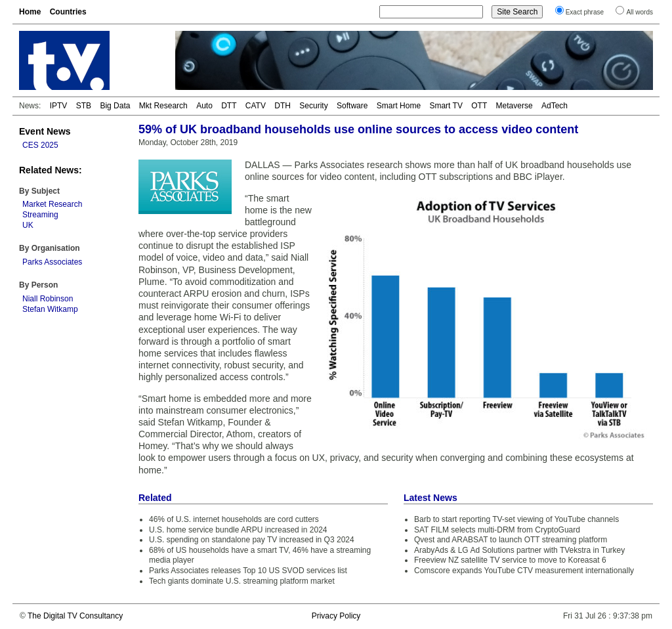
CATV (256, 106)
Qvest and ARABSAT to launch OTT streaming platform (511, 540)
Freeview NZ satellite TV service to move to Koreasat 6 (510, 560)
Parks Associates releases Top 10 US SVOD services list (248, 571)
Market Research (52, 204)
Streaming (40, 215)
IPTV (59, 106)
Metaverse (514, 106)
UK (28, 225)
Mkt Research (163, 106)
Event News (45, 131)
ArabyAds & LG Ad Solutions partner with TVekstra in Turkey (519, 550)
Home (30, 12)
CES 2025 (40, 145)
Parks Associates (52, 262)
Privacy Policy (336, 616)
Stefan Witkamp (50, 309)
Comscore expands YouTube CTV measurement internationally (524, 571)
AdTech (555, 106)
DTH (283, 106)
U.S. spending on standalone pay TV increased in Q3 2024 (252, 540)
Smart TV (446, 106)
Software (352, 106)
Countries (68, 12)
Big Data (115, 106)
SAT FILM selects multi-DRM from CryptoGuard (497, 530)
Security (313, 106)
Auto (204, 106)
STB (84, 106)
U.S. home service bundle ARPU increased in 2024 (238, 530)
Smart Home (399, 106)
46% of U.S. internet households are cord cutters (234, 519)
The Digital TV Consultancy (75, 616)
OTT (479, 106)
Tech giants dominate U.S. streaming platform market (242, 581)
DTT (229, 106)
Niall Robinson (48, 299)
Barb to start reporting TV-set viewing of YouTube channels (516, 519)
